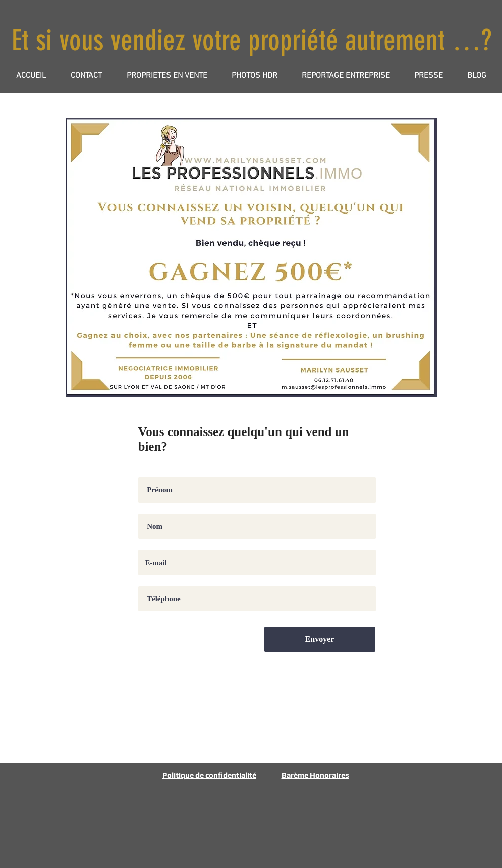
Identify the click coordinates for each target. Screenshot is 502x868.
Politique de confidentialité (209, 775)
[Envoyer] (320, 639)
